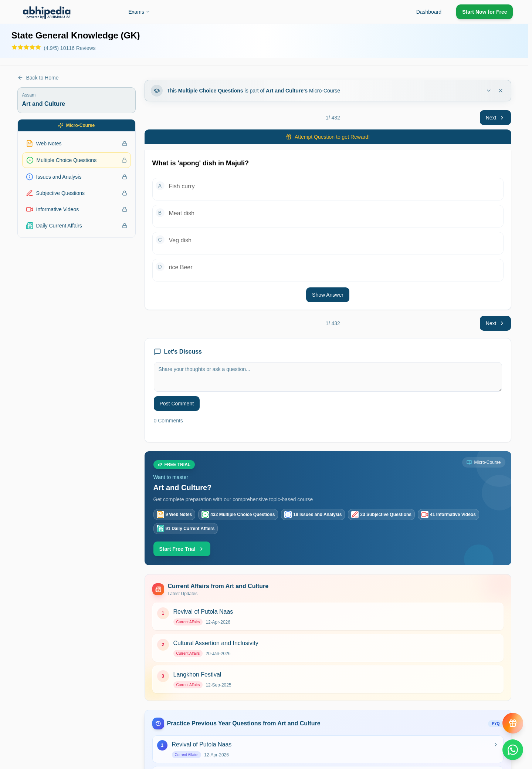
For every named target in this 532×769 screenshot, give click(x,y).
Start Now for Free (484, 12)
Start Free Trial (182, 549)
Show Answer (328, 295)
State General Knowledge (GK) (76, 35)
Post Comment (177, 404)
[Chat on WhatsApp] (513, 750)
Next (496, 118)
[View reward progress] (513, 723)
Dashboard (429, 12)
